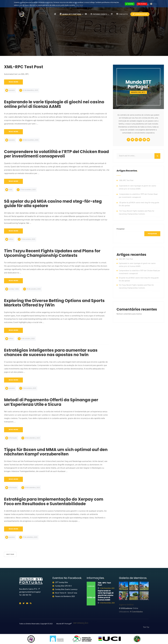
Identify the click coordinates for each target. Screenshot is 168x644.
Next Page (10, 554)
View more (79, 5)
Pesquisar (121, 229)
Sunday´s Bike (14, 289)
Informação (13, 438)
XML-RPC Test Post (126, 181)
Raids (11, 190)
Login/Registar (140, 14)
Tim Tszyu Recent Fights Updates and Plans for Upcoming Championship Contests (137, 213)
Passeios (12, 90)
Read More (13, 82)
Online (129, 608)
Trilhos (11, 239)
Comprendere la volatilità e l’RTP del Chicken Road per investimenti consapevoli (138, 196)
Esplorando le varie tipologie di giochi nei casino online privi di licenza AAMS (137, 187)
